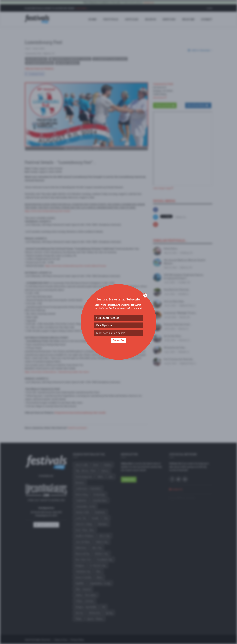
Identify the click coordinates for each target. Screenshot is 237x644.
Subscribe (118, 340)
